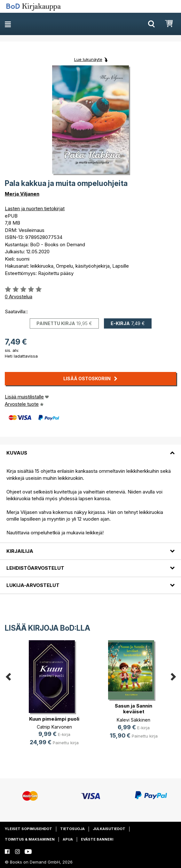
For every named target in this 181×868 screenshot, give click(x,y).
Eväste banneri (97, 839)
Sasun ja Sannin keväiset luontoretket (134, 712)
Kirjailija (20, 551)
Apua (68, 839)
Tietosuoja (72, 829)
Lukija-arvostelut (33, 585)
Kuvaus (17, 453)
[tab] (90, 449)
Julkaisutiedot (109, 829)
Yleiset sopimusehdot (28, 829)
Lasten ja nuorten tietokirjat (35, 208)
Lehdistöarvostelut (35, 568)
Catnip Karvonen (54, 727)
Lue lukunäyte (88, 59)
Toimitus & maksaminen (30, 839)
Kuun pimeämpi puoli (54, 719)
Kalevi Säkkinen (134, 720)
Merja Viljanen (22, 194)
